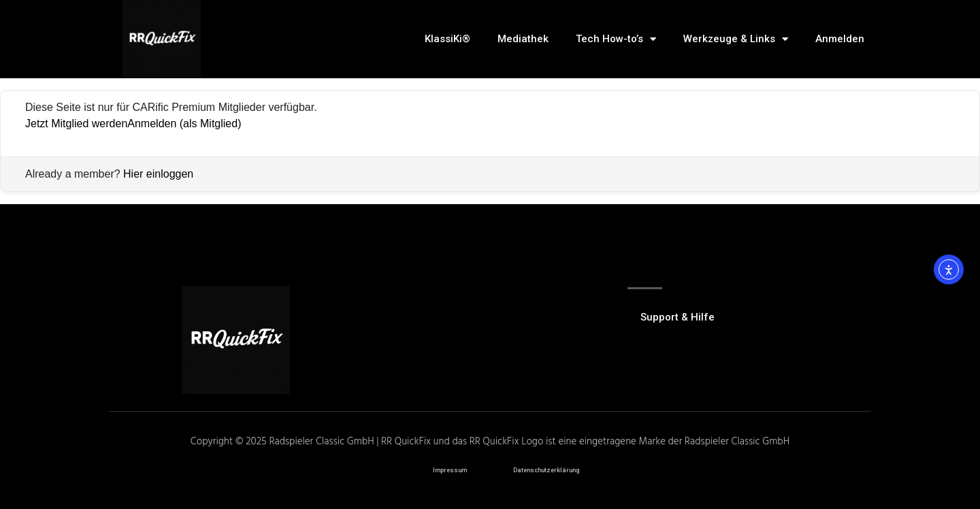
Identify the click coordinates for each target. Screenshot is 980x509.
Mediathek (523, 39)
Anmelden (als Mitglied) (184, 124)
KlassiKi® (447, 39)
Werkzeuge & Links (736, 39)
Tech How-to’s (616, 39)
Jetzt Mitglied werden (76, 124)
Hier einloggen (158, 174)
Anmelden (840, 39)
